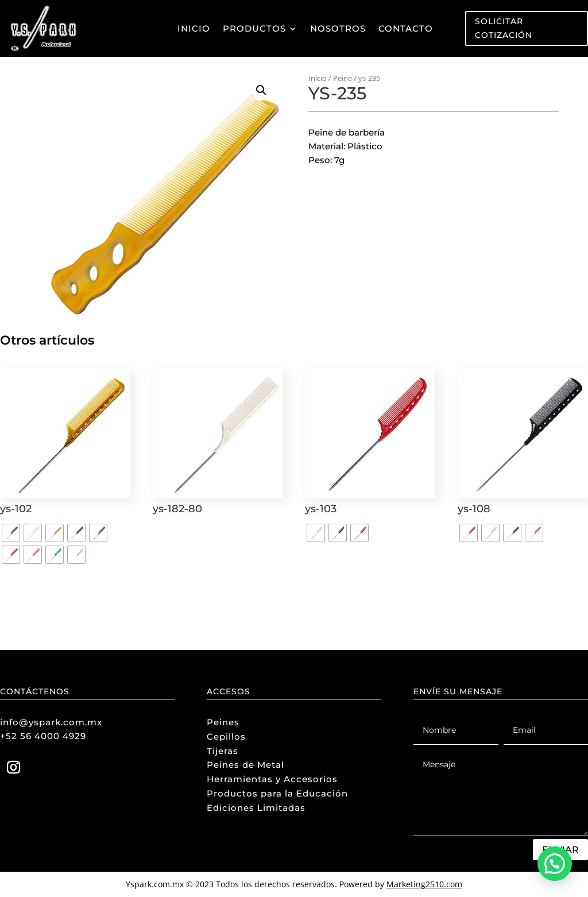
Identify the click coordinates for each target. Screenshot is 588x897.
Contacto (406, 28)
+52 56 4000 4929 (43, 736)
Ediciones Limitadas (256, 808)
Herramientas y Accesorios (272, 779)
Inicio (194, 28)
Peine (343, 78)
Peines (223, 722)
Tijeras (223, 751)
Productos (254, 28)
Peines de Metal (245, 765)
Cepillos (226, 736)
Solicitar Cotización (504, 28)
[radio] (11, 533)
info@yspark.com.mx (51, 722)
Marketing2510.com (424, 884)
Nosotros (338, 28)
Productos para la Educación (277, 793)
